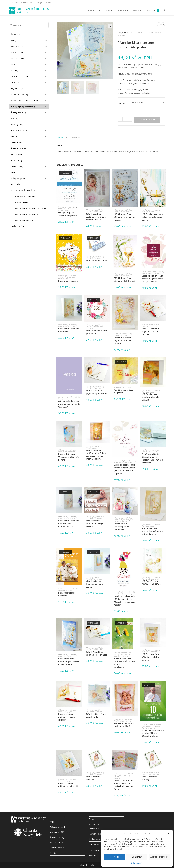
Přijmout (114, 857)
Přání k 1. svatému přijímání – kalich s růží (124, 279)
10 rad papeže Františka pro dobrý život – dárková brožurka (153, 733)
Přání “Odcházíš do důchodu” (67, 594)
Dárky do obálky (158, 272)
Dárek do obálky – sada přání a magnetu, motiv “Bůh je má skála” (153, 279)
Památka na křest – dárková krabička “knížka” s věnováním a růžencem (152, 458)
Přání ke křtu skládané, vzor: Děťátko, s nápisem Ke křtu (69, 523)
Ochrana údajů (137, 863)
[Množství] (125, 119)
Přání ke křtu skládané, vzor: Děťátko (97, 716)
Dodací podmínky (97, 839)
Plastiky (53, 853)
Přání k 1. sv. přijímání (94, 212)
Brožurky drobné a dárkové (123, 653)
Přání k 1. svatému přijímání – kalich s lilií (68, 785)
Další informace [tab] (74, 138)
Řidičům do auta (57, 848)
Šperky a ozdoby (57, 837)
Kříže (52, 822)
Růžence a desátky (58, 827)
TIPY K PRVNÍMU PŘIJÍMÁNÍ (124, 521)
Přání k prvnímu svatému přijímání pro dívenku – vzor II (96, 217)
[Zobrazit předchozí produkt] (159, 24)
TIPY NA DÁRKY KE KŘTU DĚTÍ (152, 451)
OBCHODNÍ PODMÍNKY (99, 844)
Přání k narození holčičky (149, 778)
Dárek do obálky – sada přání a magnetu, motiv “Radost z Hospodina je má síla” (125, 600)
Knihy (116, 775)
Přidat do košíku (147, 120)
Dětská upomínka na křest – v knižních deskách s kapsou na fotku (123, 785)
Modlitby (124, 654)
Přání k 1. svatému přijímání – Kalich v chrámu (150, 657)
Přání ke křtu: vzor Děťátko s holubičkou (152, 583)
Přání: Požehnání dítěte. (97, 261)
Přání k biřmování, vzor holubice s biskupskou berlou (152, 217)
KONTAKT (47, 3)
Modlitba (117, 654)
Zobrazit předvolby (159, 857)
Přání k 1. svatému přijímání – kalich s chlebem (67, 717)
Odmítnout (137, 857)
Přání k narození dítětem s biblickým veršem (95, 524)
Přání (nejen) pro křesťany (137, 33)
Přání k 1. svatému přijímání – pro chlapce (97, 653)
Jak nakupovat (95, 834)
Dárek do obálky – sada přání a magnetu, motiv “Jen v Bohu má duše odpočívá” (125, 469)
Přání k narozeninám (67, 209)
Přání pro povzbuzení (68, 281)
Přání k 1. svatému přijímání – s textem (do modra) (125, 217)
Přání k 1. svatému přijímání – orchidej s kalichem (151, 332)
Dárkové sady (147, 272)
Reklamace (94, 829)
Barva (122, 103)
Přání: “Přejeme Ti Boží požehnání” (96, 332)
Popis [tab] (61, 138)
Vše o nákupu (22, 3)
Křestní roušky (56, 842)
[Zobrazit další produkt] (163, 24)
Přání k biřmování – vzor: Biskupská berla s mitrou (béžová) (152, 531)
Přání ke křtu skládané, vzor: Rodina (69, 330)
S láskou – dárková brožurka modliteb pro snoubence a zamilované (124, 663)
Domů (11, 3)
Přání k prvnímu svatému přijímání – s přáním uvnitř (124, 527)
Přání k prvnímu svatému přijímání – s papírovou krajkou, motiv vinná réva (96, 455)
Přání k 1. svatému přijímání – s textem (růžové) (123, 340)
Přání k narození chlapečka (94, 778)
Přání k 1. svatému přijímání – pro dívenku (97, 392)
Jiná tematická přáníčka (67, 589)
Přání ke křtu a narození (94, 258)
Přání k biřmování (65, 209)
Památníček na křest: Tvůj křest (124, 391)
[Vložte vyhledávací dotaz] (29, 25)
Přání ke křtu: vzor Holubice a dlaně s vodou (94, 584)
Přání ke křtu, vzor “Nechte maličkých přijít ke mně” (69, 457)
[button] (169, 833)
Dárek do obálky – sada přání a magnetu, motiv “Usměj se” (69, 404)
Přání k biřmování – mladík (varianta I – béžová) (151, 397)
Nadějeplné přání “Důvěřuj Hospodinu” (68, 214)
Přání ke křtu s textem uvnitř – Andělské (124, 725)
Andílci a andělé (57, 832)
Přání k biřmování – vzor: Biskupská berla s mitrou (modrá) (69, 661)
